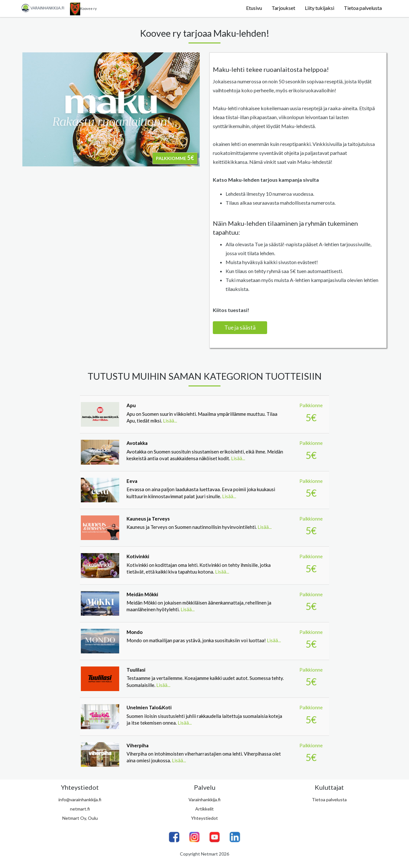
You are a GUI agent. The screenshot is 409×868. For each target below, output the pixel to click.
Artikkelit (204, 809)
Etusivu (254, 8)
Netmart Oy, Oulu (80, 818)
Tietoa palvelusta (363, 8)
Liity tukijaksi (320, 8)
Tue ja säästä (240, 327)
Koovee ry (83, 9)
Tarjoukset (283, 8)
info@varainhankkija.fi (80, 799)
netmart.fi (80, 809)
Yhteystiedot (204, 818)
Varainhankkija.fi (204, 799)
